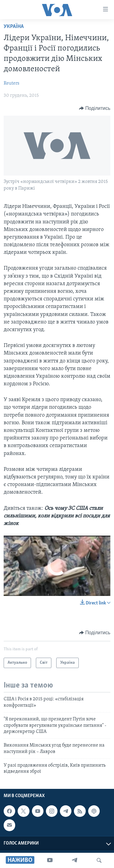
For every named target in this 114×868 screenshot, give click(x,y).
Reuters (12, 83)
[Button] (95, 108)
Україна (14, 27)
